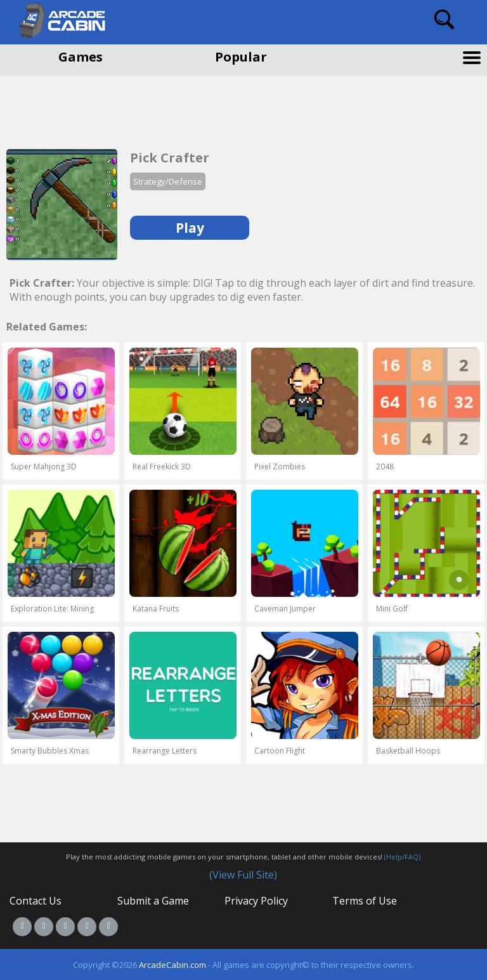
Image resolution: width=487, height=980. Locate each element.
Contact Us (36, 901)
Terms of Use (365, 901)
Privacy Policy (256, 901)
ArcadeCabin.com (172, 965)
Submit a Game (153, 901)
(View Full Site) (243, 875)
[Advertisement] (101, 108)
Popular (241, 57)
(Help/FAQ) (402, 857)
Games (81, 57)
